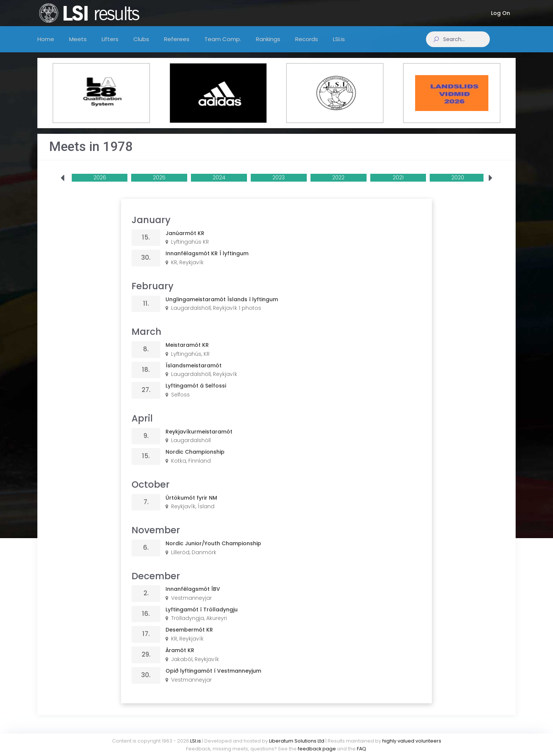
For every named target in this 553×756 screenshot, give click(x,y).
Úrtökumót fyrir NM (191, 505)
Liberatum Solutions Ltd (297, 741)
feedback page (317, 749)
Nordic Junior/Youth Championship (213, 551)
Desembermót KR (189, 637)
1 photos (250, 315)
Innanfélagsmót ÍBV (193, 596)
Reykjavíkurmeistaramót (199, 439)
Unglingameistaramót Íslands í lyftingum (222, 307)
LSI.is (196, 741)
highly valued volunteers (412, 741)
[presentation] (62, 186)
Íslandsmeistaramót (194, 373)
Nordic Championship (195, 459)
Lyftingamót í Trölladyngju (202, 617)
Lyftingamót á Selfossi (196, 393)
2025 (159, 185)
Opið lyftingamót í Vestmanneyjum (213, 678)
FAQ (362, 749)
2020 (458, 185)
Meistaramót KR (187, 352)
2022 (338, 185)
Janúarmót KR (185, 241)
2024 (219, 185)
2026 (100, 185)
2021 (398, 185)
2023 (279, 185)
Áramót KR (180, 658)
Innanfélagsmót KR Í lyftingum (207, 261)
